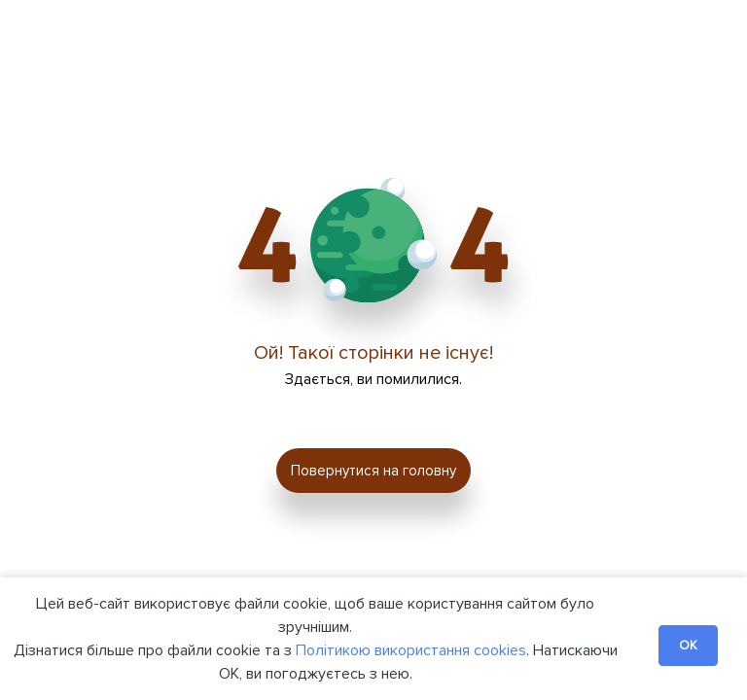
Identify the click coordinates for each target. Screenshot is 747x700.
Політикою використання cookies (411, 650)
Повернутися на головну (373, 471)
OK (688, 646)
